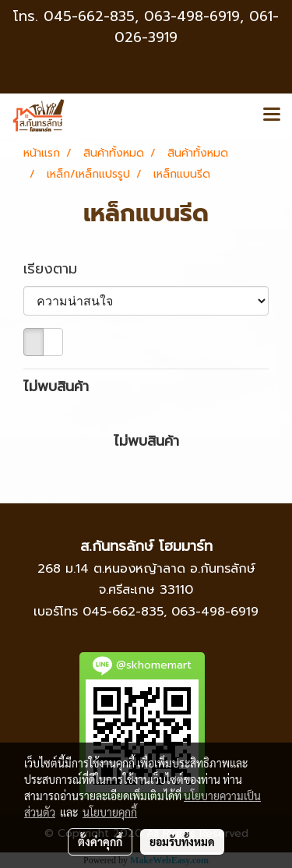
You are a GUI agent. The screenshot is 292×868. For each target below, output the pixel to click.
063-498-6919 (215, 612)
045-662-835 (89, 16)
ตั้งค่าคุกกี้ (100, 842)
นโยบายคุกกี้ (110, 812)
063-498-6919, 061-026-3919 (197, 27)
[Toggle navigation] (272, 115)
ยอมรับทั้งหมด (182, 842)
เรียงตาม (58, 269)
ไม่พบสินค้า (56, 387)
